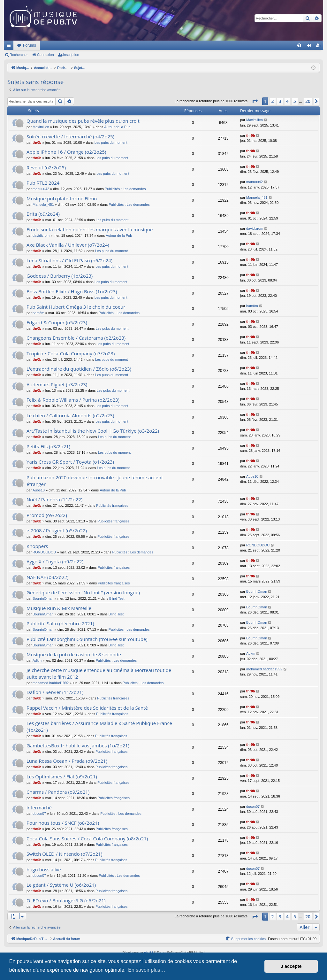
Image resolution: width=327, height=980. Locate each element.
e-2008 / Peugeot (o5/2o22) (57, 530)
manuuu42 (41, 189)
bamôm (38, 313)
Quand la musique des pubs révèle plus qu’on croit (83, 121)
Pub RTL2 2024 (43, 183)
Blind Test (117, 598)
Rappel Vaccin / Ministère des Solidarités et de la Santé (87, 708)
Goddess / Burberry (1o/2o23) (60, 276)
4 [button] (287, 101)
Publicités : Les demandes (125, 189)
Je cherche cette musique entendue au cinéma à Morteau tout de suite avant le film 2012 (99, 673)
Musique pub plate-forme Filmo (62, 198)
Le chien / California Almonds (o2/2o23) (70, 415)
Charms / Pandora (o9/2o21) (58, 792)
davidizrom (41, 235)
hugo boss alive (44, 869)
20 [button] (308, 101)
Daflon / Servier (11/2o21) (55, 692)
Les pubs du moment (111, 143)
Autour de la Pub (117, 127)
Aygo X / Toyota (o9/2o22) (55, 561)
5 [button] (295, 101)
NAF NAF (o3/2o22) (48, 577)
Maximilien (41, 127)
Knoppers (37, 546)
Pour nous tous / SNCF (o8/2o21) (63, 823)
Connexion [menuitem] (310, 47)
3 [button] (280, 101)
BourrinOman (43, 598)
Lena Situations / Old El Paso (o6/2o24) (69, 260)
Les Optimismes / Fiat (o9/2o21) (62, 776)
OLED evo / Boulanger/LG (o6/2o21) (66, 900)
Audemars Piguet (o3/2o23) (57, 384)
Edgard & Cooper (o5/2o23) (57, 322)
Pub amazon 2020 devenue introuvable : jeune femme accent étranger (95, 481)
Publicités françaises (112, 505)
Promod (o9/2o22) (47, 515)
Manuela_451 (43, 204)
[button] (255, 101)
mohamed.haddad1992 (51, 683)
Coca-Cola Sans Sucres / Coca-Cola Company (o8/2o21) (87, 838)
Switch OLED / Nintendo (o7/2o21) (64, 854)
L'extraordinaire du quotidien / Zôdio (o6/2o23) (79, 369)
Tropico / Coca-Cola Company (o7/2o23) (71, 353)
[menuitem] (299, 45)
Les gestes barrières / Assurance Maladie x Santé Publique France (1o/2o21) (99, 726)
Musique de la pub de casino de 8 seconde (74, 654)
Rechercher (19, 55)
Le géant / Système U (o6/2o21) (61, 885)
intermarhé (39, 807)
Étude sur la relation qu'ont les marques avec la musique (90, 229)
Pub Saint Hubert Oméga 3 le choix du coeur (76, 307)
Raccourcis (10, 47)
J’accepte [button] (291, 966)
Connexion (46, 55)
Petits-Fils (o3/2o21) (48, 446)
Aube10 (39, 490)
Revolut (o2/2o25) (46, 167)
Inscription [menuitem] (320, 47)
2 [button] (273, 101)
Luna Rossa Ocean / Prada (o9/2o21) (67, 761)
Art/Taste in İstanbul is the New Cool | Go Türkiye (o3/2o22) (93, 431)
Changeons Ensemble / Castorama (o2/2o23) (76, 338)
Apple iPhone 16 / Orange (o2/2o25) (66, 152)
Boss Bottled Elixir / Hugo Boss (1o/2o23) (72, 291)
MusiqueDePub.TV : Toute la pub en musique (56, 45)
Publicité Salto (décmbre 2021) (60, 623)
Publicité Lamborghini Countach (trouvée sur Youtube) (87, 639)
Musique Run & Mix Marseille (59, 608)
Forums (114, 45)
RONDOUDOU (44, 552)
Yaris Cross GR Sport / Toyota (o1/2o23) (70, 462)
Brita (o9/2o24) (43, 214)
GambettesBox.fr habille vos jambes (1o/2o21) (78, 745)
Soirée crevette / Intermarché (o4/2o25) (70, 136)
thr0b (37, 143)
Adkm (37, 660)
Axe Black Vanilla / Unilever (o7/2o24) (68, 245)
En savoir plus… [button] (147, 970)
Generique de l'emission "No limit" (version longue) (83, 592)
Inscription (71, 55)
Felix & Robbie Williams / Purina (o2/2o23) (73, 400)
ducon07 (39, 814)
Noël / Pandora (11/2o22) (54, 499)
